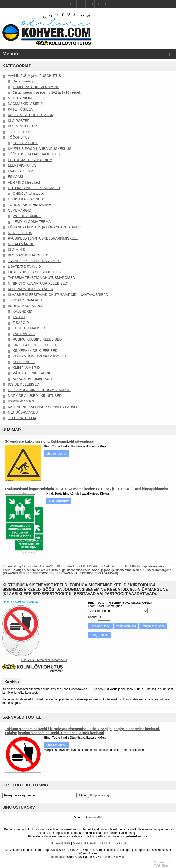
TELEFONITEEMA (22, 418)
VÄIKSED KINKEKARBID (32, 373)
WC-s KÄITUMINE (27, 216)
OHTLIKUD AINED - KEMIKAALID (34, 188)
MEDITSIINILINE (21, 98)
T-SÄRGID (21, 323)
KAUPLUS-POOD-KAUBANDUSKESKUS (40, 149)
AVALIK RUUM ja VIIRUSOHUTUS (34, 76)
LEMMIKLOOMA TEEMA (32, 222)
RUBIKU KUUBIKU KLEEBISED (37, 339)
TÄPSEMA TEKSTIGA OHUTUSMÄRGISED (41, 278)
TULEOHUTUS (19, 132)
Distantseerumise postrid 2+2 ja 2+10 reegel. (47, 92)
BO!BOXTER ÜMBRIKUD (32, 379)
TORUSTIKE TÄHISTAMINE (29, 205)
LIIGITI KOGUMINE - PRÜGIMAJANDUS (39, 390)
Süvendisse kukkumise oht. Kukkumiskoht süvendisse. (50, 441)
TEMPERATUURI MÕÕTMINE (36, 87)
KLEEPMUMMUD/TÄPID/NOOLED (39, 356)
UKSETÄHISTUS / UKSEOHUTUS (34, 272)
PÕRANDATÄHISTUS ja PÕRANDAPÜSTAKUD (45, 227)
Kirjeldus (12, 681)
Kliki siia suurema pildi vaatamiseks (44, 660)
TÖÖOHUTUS (19, 137)
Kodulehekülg (12, 566)
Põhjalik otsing (99, 795)
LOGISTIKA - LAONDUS (26, 199)
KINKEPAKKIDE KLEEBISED (35, 345)
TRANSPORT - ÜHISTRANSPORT (34, 261)
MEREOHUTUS (20, 233)
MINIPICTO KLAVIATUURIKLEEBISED (38, 283)
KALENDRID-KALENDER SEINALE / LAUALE (43, 407)
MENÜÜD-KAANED (23, 412)
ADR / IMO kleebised (24, 182)
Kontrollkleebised (21, 401)
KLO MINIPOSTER (22, 126)
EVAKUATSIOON (21, 171)
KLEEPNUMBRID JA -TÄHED (31, 289)
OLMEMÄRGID (20, 210)
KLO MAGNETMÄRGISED (28, 255)
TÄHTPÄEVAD (24, 334)
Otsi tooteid (32, 566)
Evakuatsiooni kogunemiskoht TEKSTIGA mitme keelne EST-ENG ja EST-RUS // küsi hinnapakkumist (87, 489)
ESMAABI (15, 177)
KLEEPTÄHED (24, 362)
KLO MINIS (16, 250)
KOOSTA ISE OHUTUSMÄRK (31, 115)
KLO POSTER (19, 121)
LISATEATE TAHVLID (24, 266)
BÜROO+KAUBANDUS (26, 306)
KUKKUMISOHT (25, 143)
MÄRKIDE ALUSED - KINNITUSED (35, 396)
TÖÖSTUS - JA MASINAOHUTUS (34, 154)
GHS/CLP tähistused (28, 194)
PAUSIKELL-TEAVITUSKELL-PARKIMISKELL (43, 238)
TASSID (19, 317)
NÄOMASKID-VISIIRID (25, 104)
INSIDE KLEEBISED (23, 384)
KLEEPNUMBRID (26, 368)
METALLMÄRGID (21, 244)
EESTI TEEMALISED (29, 328)
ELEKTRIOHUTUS (22, 165)
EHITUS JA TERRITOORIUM (30, 160)
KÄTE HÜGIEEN (21, 109)
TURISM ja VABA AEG (25, 300)
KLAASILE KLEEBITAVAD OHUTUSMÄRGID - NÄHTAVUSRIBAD (58, 295)
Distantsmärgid (24, 81)
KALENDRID (22, 311)
